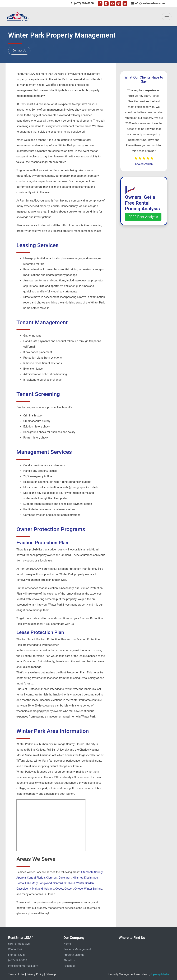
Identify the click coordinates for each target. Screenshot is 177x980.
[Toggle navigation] (167, 17)
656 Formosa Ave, (19, 944)
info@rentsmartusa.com (148, 3)
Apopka (21, 878)
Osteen (69, 889)
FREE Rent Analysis (143, 217)
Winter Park (15, 949)
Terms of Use (16, 974)
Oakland (49, 889)
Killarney (78, 878)
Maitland (37, 889)
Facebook (69, 966)
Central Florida (36, 878)
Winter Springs (93, 889)
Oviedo (79, 889)
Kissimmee (91, 878)
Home (67, 944)
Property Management (77, 949)
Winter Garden (85, 883)
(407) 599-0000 (82, 3)
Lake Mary (31, 883)
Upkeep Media (160, 974)
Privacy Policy (35, 974)
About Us (69, 960)
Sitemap (51, 974)
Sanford (58, 883)
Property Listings (74, 955)
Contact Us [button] (19, 51)
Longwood (45, 883)
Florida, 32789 (17, 955)
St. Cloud (69, 883)
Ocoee (59, 889)
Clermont (52, 878)
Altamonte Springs (92, 872)
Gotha (20, 883)
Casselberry (24, 889)
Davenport (65, 878)
